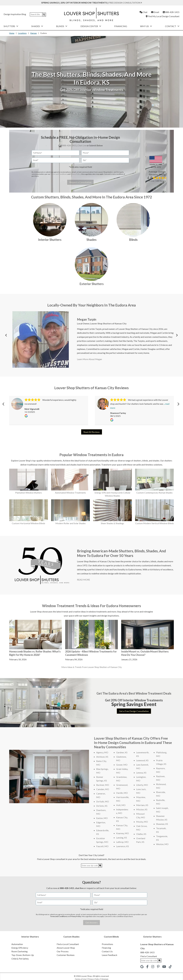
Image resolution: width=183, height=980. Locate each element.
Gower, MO (122, 765)
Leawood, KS (142, 760)
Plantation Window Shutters (29, 493)
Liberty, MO (142, 785)
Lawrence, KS (122, 846)
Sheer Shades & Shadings (112, 523)
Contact (172, 26)
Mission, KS (142, 809)
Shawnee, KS (162, 824)
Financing (121, 26)
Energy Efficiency (20, 948)
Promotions (107, 944)
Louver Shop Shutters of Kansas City (108, 324)
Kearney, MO (122, 833)
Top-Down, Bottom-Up (23, 955)
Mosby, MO (142, 822)
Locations (22, 33)
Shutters (11, 26)
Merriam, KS (142, 805)
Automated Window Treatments (70, 493)
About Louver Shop (66, 948)
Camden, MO (103, 789)
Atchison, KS (102, 757)
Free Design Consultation (125, 3)
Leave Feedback (110, 955)
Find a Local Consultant (68, 944)
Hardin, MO (122, 793)
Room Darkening (19, 951)
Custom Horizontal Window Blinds (28, 523)
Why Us (146, 26)
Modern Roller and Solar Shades (71, 523)
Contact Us (107, 951)
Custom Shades (71, 937)
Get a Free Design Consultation (134, 711)
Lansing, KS (122, 838)
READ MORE (83, 580)
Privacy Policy (75, 174)
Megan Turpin (87, 319)
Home (12, 33)
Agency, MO (102, 752)
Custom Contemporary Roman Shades (154, 493)
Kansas (34, 33)
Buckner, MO (103, 785)
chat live (79, 888)
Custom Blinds (111, 937)
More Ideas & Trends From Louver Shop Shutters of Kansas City (92, 667)
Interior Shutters (50, 240)
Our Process (63, 951)
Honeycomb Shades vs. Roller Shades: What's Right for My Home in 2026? (35, 653)
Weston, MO (162, 844)
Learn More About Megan (89, 359)
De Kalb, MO (103, 801)
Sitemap (105, 979)
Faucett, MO (102, 846)
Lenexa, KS (141, 773)
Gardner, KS (122, 752)
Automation (17, 944)
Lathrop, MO (122, 842)
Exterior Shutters (92, 284)
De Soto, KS (102, 806)
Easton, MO (102, 818)
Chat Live (82, 145)
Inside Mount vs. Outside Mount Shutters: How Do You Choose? (145, 653)
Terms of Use (80, 979)
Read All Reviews (92, 432)
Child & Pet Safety (20, 959)
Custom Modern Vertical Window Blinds (155, 523)
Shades (37, 26)
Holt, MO (121, 805)
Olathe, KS (141, 834)
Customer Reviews (66, 955)
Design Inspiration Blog (15, 14)
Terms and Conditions (59, 174)
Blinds (62, 26)
